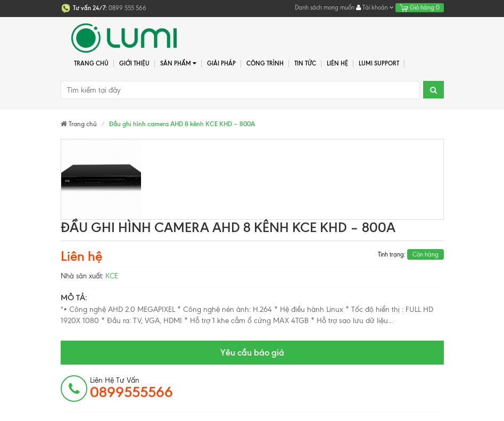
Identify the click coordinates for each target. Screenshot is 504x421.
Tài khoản (375, 7)
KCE (112, 276)
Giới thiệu (134, 63)
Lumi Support (379, 63)
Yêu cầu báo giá (252, 352)
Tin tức (305, 63)
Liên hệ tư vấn (131, 388)
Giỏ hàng (420, 7)
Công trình (265, 63)
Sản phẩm (179, 64)
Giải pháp (221, 63)
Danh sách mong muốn (325, 7)
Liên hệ (337, 63)
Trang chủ (91, 63)
